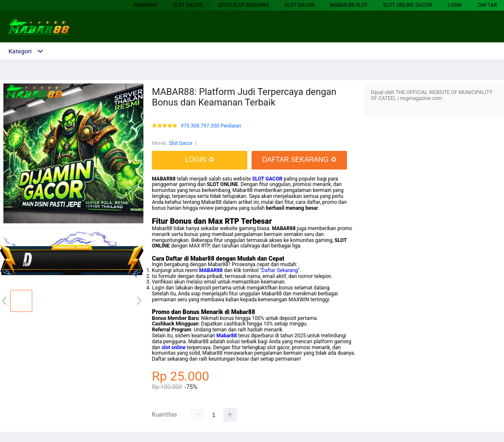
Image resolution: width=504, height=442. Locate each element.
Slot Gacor (188, 5)
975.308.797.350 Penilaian (211, 126)
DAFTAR (487, 5)
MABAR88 (146, 5)
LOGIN (455, 5)
